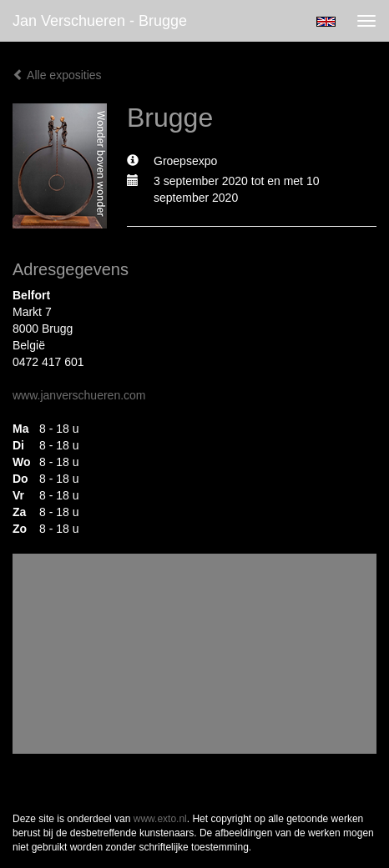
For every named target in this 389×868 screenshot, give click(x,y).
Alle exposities (57, 75)
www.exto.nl (160, 819)
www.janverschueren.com (79, 395)
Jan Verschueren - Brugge (100, 21)
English (326, 22)
